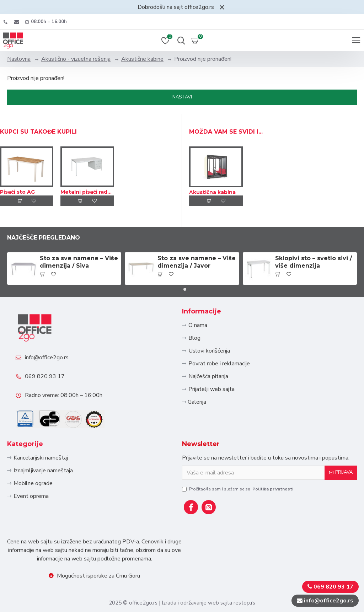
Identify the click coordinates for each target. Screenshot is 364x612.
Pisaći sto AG (17, 190)
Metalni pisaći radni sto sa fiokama (87, 190)
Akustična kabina (212, 190)
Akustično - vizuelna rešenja (76, 59)
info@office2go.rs (47, 356)
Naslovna (19, 59)
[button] (179, 287)
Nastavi (182, 97)
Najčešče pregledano (44, 235)
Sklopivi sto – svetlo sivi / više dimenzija (314, 260)
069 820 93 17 (45, 375)
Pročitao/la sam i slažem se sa (238, 489)
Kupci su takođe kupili (38, 130)
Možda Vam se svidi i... (226, 130)
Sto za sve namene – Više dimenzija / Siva (79, 260)
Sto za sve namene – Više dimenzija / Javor (197, 260)
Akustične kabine (142, 59)
